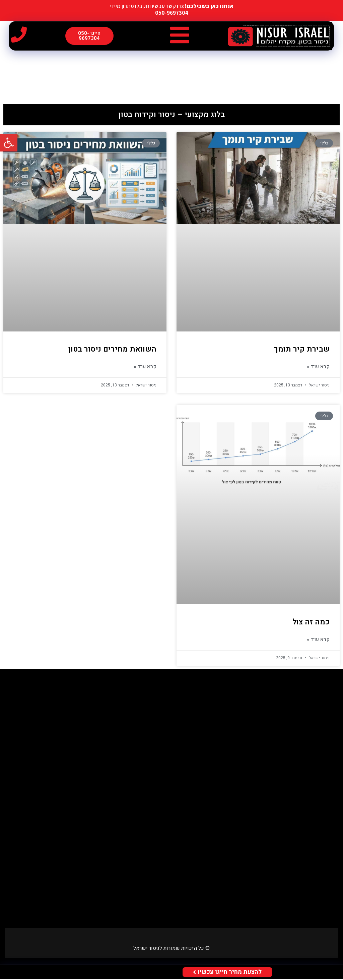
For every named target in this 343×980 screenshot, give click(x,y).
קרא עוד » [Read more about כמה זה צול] (318, 640)
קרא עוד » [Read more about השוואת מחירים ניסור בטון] (145, 367)
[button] (180, 36)
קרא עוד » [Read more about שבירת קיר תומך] (318, 367)
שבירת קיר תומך (302, 350)
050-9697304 (172, 13)
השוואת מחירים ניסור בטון (112, 350)
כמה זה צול (311, 623)
